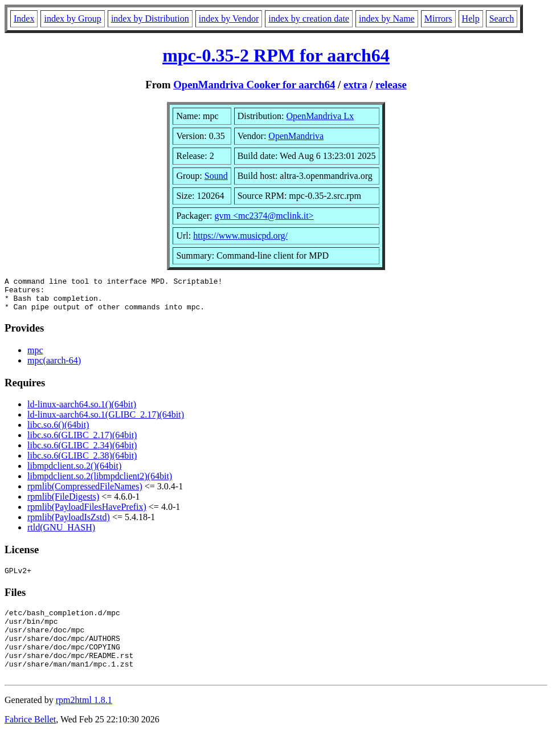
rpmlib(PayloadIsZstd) (69, 524)
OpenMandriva (296, 136)
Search (502, 19)
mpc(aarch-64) (54, 367)
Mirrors (438, 19)
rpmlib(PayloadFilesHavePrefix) (87, 514)
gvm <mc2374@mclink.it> (264, 216)
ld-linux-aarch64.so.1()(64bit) (82, 411)
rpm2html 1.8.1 (84, 722)
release (391, 85)
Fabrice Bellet (30, 741)
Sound (216, 176)
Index (24, 19)
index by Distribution (150, 19)
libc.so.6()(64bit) (58, 432)
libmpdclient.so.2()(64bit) (74, 473)
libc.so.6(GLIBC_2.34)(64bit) (82, 452)
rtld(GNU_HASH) (61, 534)
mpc (35, 357)
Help (471, 19)
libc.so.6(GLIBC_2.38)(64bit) (82, 462)
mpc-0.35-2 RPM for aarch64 (276, 55)
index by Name (387, 19)
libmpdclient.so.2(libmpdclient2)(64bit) (100, 483)
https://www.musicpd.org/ (240, 236)
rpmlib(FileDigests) (63, 503)
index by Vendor (229, 19)
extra (355, 85)
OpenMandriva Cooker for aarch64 (254, 85)
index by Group (72, 19)
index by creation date (309, 19)
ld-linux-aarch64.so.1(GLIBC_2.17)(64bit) (106, 421)
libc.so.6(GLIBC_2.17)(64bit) (82, 442)
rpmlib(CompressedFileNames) (85, 493)
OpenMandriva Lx (320, 116)
